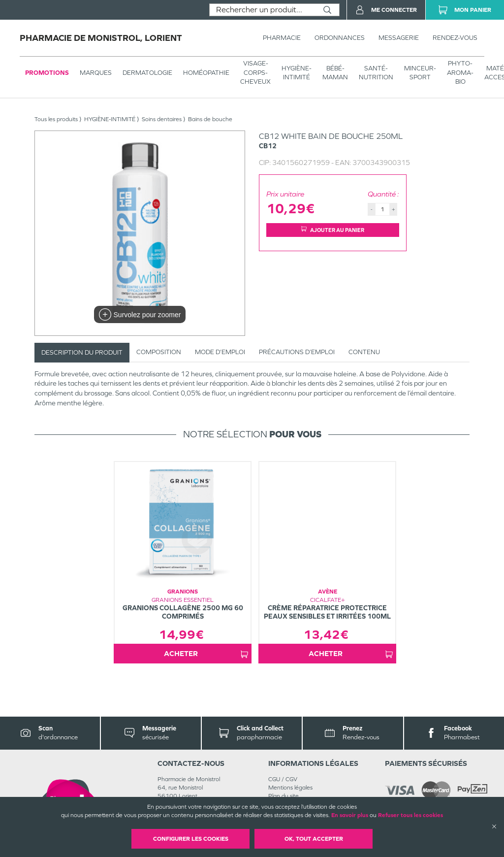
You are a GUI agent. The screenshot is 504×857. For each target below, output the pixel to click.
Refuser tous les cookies (410, 815)
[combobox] (263, 10)
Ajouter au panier (333, 230)
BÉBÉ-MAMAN (335, 73)
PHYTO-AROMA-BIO (460, 72)
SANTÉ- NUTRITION (376, 73)
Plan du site (283, 796)
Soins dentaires (162, 119)
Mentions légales (290, 788)
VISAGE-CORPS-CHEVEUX (255, 72)
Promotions (47, 73)
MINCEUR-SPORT (420, 73)
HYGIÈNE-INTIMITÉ (297, 73)
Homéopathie (206, 73)
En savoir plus (350, 815)
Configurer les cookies (191, 839)
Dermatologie (147, 73)
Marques (96, 73)
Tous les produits (56, 119)
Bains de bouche (210, 119)
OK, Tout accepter (314, 839)
